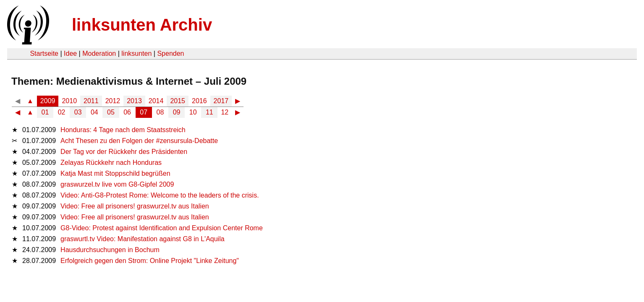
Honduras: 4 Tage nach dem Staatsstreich (123, 130)
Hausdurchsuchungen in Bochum (110, 250)
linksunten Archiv (142, 25)
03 (78, 112)
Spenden (170, 53)
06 (127, 112)
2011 (91, 101)
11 (209, 112)
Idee (70, 53)
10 (193, 112)
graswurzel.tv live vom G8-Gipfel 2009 (117, 184)
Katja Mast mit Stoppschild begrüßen (115, 173)
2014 (156, 101)
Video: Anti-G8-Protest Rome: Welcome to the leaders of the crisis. (160, 195)
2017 (221, 101)
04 (94, 112)
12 (225, 112)
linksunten (136, 53)
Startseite (44, 53)
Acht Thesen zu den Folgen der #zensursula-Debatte (139, 141)
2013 (134, 101)
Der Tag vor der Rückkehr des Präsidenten (124, 152)
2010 (69, 101)
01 (45, 112)
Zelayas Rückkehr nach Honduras (111, 163)
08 (160, 112)
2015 (178, 101)
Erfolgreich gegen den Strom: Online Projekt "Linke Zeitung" (150, 261)
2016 (199, 101)
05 (111, 112)
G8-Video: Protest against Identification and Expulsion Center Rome (162, 228)
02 (62, 112)
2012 (113, 101)
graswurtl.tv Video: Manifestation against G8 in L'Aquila (143, 239)
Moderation (99, 53)
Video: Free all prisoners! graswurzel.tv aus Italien (135, 206)
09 (177, 112)
